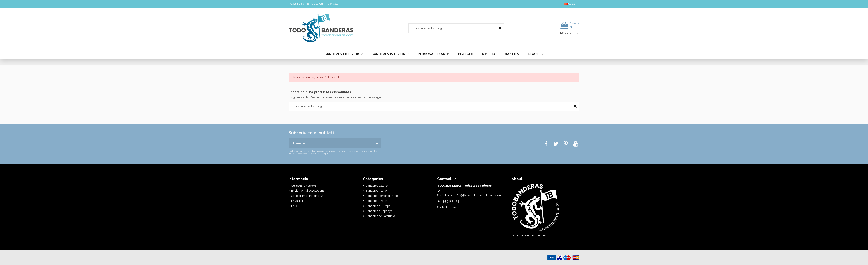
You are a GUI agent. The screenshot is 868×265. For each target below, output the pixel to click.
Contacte (333, 4)
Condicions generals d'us (307, 196)
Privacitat (297, 201)
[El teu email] (331, 143)
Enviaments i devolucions (308, 191)
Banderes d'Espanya (379, 211)
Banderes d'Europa (378, 206)
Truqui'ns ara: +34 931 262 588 (306, 4)
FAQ (294, 206)
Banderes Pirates (376, 201)
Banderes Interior (377, 191)
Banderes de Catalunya (381, 216)
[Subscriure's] (377, 143)
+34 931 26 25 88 (453, 201)
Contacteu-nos (447, 207)
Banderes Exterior (377, 186)
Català (572, 4)
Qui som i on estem (303, 186)
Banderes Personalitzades (382, 196)
